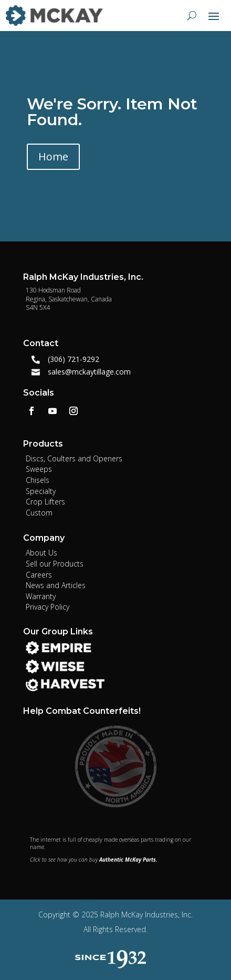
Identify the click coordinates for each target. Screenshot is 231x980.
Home (53, 156)
